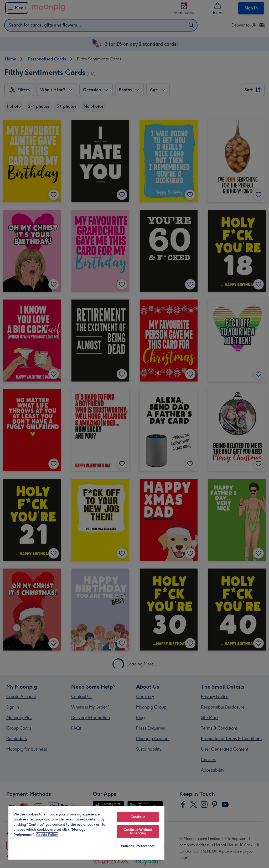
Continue (138, 817)
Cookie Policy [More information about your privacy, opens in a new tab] (47, 835)
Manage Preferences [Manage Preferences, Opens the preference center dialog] (138, 846)
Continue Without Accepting (138, 831)
